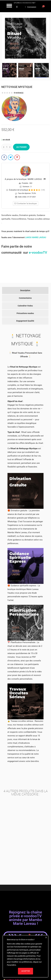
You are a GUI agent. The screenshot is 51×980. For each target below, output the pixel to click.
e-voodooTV (38, 253)
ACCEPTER (26, 971)
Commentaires (25, 298)
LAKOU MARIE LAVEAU (36, 237)
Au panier (21, 147)
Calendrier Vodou (25, 306)
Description (25, 290)
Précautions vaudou (25, 313)
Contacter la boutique (26, 203)
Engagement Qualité (25, 321)
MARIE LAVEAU (35, 179)
